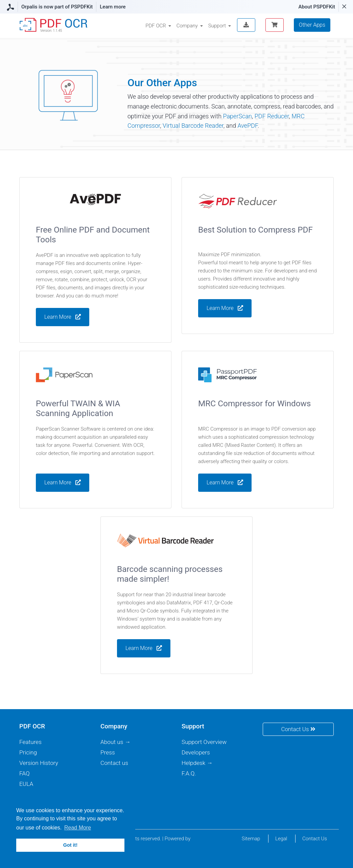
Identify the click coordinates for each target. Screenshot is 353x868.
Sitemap (251, 839)
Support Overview (204, 742)
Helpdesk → (197, 763)
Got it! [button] (70, 845)
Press (108, 752)
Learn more (113, 7)
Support (217, 26)
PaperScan (237, 116)
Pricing (28, 752)
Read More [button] (78, 828)
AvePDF (248, 126)
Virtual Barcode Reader (193, 126)
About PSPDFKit (317, 7)
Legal (281, 839)
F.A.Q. (189, 773)
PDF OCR (156, 26)
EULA (26, 784)
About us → (115, 742)
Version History (39, 763)
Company (187, 26)
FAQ (25, 773)
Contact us (114, 763)
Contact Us (298, 729)
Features (30, 742)
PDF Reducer (272, 116)
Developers (196, 752)
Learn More (225, 309)
